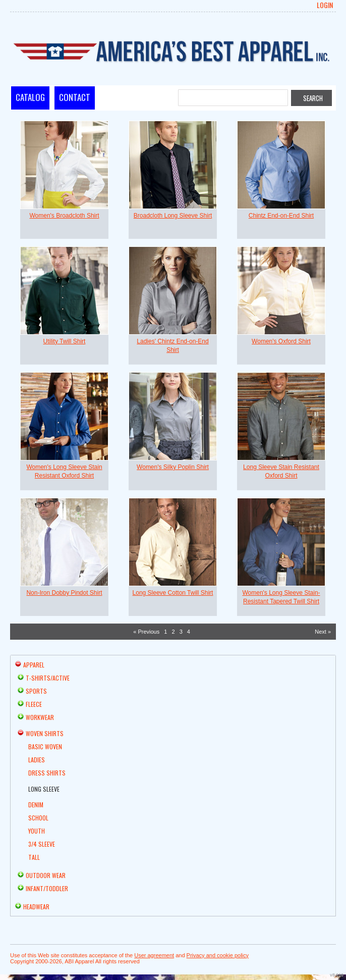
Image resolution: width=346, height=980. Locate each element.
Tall (34, 857)
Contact (75, 97)
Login (325, 5)
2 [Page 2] (173, 632)
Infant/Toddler (47, 888)
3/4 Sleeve (42, 844)
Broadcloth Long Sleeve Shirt (173, 216)
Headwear (36, 907)
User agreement (154, 955)
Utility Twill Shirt (65, 341)
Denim (36, 805)
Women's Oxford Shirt (281, 341)
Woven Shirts (45, 733)
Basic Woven (45, 746)
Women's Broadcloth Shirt (64, 216)
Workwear (40, 717)
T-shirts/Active (48, 678)
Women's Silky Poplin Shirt (173, 467)
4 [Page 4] (189, 632)
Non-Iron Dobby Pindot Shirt (64, 593)
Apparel (34, 665)
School (38, 818)
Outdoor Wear (46, 875)
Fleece (34, 704)
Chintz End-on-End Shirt (281, 216)
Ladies (37, 760)
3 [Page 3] (181, 632)
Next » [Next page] (323, 632)
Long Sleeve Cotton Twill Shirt (173, 593)
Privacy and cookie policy (218, 955)
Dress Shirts (47, 773)
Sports (36, 691)
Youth (37, 831)
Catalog (30, 97)
